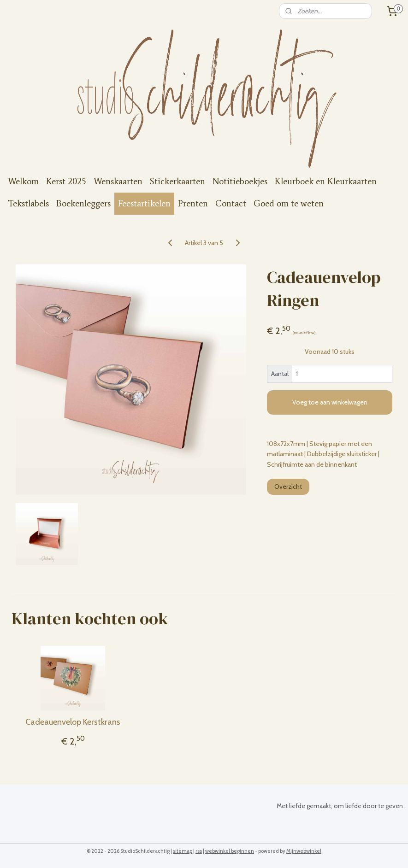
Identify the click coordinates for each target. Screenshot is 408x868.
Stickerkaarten (177, 181)
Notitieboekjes (240, 181)
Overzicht (288, 487)
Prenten (193, 203)
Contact (231, 203)
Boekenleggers (83, 203)
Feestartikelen (144, 203)
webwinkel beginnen (230, 851)
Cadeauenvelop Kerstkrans (73, 722)
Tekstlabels (28, 203)
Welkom (23, 181)
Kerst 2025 (66, 181)
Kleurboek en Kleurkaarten (326, 181)
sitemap (183, 851)
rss (199, 851)
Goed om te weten (289, 203)
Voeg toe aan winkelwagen (330, 402)
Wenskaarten (118, 181)
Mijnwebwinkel (304, 851)
